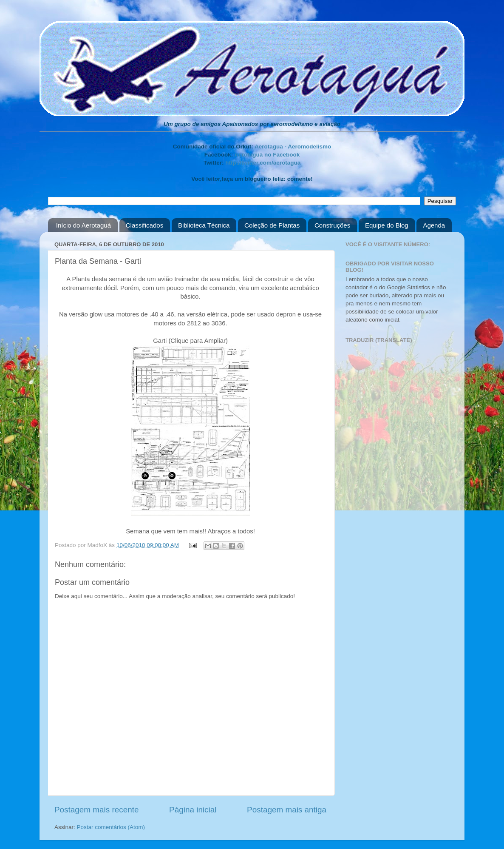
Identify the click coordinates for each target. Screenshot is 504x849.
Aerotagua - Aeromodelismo (293, 147)
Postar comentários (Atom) (111, 827)
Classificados (144, 225)
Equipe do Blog (387, 225)
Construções (332, 225)
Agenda (434, 225)
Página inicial (193, 810)
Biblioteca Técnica (204, 225)
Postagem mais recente (96, 810)
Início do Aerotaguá (84, 225)
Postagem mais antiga (287, 810)
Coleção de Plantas (272, 225)
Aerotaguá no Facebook (267, 155)
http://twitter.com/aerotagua (263, 163)
